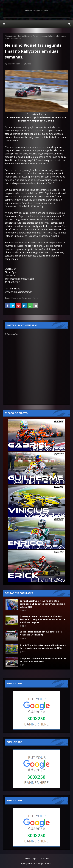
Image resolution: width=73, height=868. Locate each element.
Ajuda (36, 859)
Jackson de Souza (15, 64)
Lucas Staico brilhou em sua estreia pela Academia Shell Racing (41, 633)
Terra (20, 36)
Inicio (28, 859)
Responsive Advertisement (36, 10)
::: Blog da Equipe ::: (44, 864)
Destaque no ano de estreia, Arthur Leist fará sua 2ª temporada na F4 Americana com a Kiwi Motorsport (43, 619)
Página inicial (11, 36)
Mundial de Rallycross (21, 298)
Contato (45, 859)
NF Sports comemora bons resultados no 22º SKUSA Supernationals (43, 660)
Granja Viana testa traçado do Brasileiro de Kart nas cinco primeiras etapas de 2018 (43, 647)
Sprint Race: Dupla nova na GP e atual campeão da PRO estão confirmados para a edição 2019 (42, 604)
